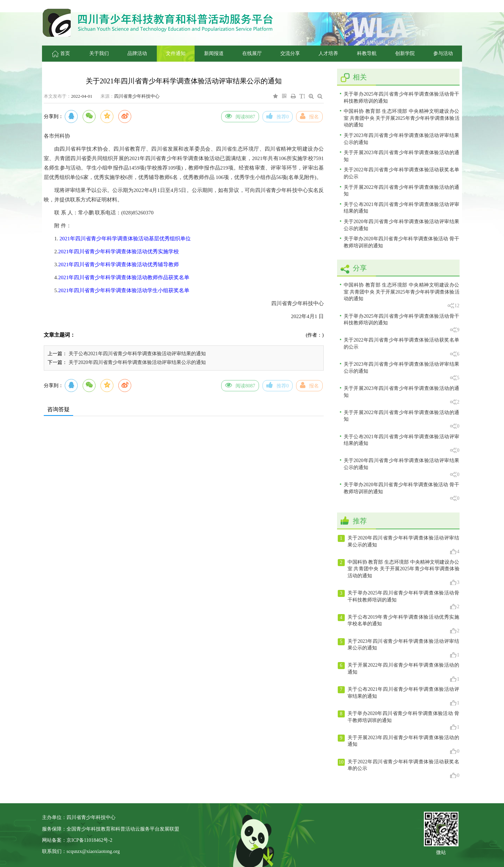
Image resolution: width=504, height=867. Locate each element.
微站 (441, 852)
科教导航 (367, 53)
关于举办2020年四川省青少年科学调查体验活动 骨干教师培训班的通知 (402, 242)
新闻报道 (214, 53)
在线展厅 (252, 53)
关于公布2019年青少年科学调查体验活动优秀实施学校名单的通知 (399, 624)
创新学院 (405, 53)
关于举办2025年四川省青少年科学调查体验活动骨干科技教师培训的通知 (402, 98)
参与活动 (443, 53)
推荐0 (278, 116)
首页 (61, 53)
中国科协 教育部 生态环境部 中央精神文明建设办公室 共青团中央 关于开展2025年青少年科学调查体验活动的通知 (402, 118)
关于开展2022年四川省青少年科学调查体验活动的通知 (402, 191)
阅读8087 (240, 116)
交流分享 (290, 53)
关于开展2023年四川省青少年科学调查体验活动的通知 (402, 156)
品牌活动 (137, 53)
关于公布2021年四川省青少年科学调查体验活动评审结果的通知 (137, 354)
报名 (309, 116)
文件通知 (176, 53)
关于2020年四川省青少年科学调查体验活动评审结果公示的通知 (137, 362)
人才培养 (328, 53)
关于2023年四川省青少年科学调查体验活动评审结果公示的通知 (402, 139)
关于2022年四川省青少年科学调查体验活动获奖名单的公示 (402, 173)
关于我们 (99, 53)
